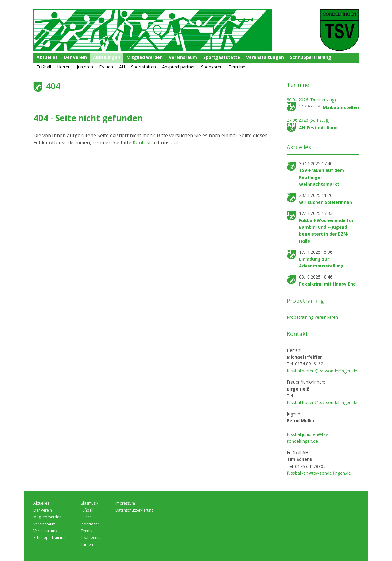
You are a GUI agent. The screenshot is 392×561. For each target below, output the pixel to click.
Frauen (106, 67)
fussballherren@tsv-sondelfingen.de (322, 371)
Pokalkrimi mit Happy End (327, 284)
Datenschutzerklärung (134, 510)
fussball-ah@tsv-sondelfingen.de (319, 473)
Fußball (44, 67)
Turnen (87, 545)
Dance (86, 517)
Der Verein (75, 57)
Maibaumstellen (341, 107)
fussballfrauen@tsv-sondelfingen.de (322, 402)
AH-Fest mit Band (318, 128)
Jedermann (90, 524)
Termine (237, 67)
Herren (64, 67)
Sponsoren (212, 67)
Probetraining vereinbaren (312, 317)
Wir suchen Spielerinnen (326, 202)
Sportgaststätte (222, 57)
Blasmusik (89, 503)
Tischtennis (90, 538)
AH (122, 67)
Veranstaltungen (265, 57)
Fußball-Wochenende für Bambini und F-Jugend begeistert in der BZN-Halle (326, 231)
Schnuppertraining (311, 57)
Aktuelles (47, 57)
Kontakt (142, 142)
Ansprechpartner (179, 67)
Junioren (85, 67)
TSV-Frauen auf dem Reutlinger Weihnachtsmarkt (322, 177)
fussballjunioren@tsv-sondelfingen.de (308, 438)
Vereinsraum (183, 57)
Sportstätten (144, 67)
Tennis (86, 531)
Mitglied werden (145, 57)
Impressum (125, 503)
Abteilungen (107, 57)
